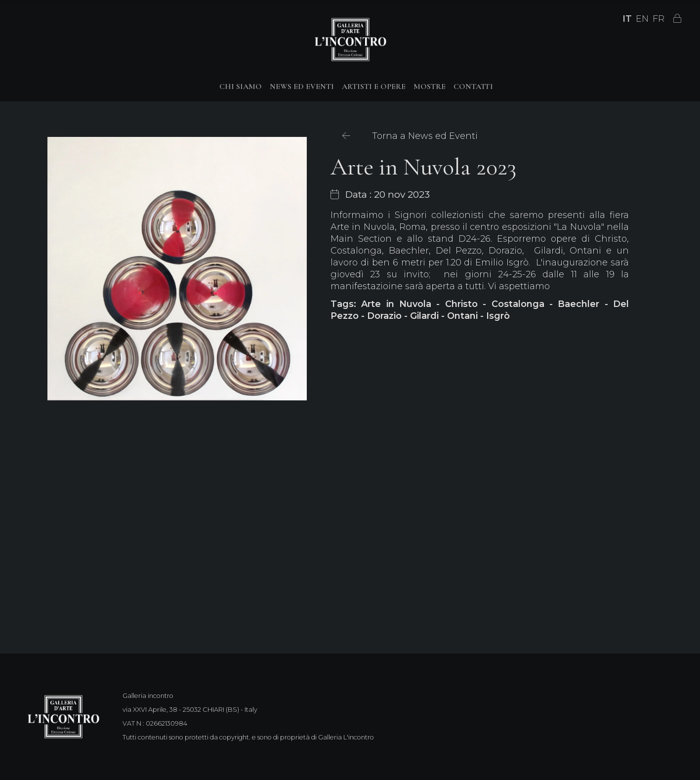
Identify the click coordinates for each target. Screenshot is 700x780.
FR (659, 19)
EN (642, 19)
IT (627, 19)
